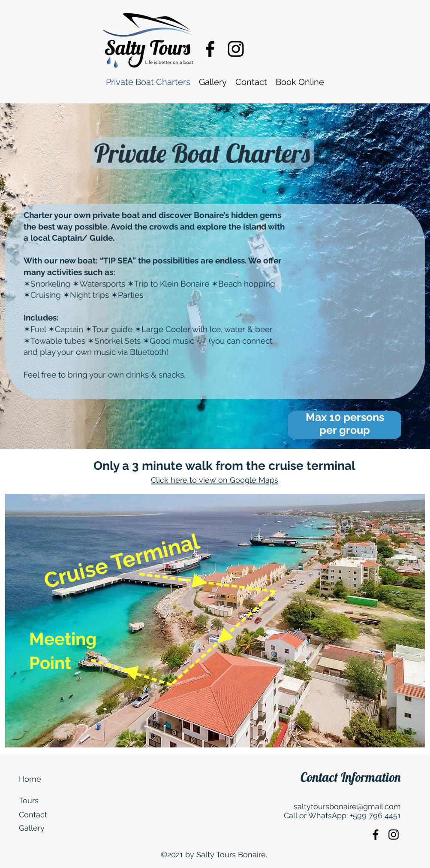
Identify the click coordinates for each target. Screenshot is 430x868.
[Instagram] (236, 49)
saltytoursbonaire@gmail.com (347, 806)
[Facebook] (210, 49)
